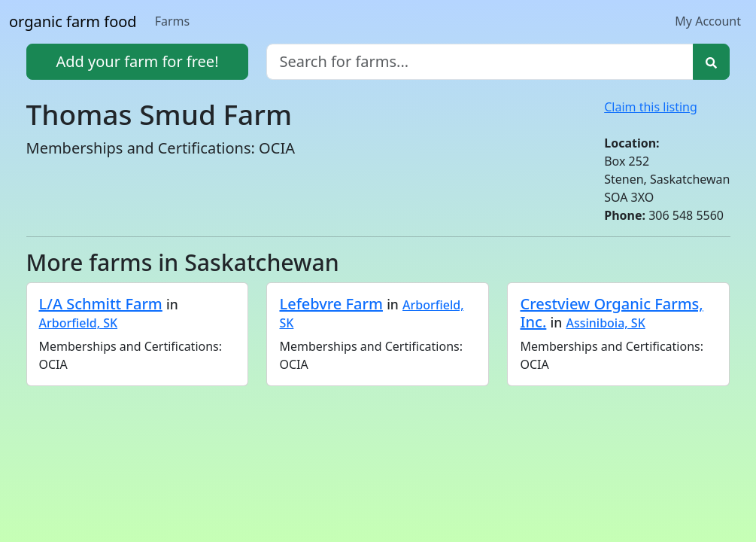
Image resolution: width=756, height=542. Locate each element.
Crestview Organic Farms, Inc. (611, 313)
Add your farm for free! (137, 61)
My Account (708, 21)
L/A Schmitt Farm (101, 304)
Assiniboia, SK (605, 323)
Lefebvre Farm (331, 304)
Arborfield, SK (79, 323)
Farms (173, 21)
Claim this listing (651, 107)
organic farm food (73, 21)
